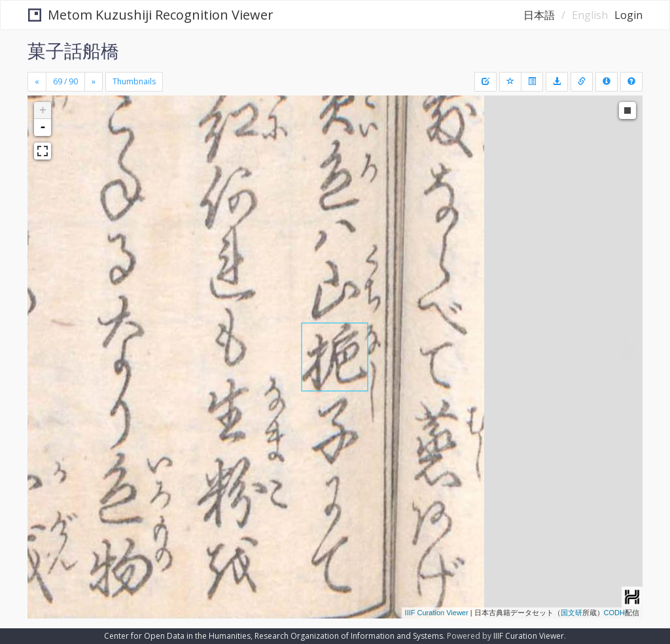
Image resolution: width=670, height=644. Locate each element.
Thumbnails (134, 81)
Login (628, 15)
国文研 (572, 613)
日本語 (539, 15)
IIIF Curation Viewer (437, 613)
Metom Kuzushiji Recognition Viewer (151, 15)
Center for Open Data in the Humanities (177, 636)
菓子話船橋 (73, 50)
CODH (614, 613)
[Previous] (37, 82)
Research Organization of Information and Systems (349, 636)
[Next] (94, 82)
